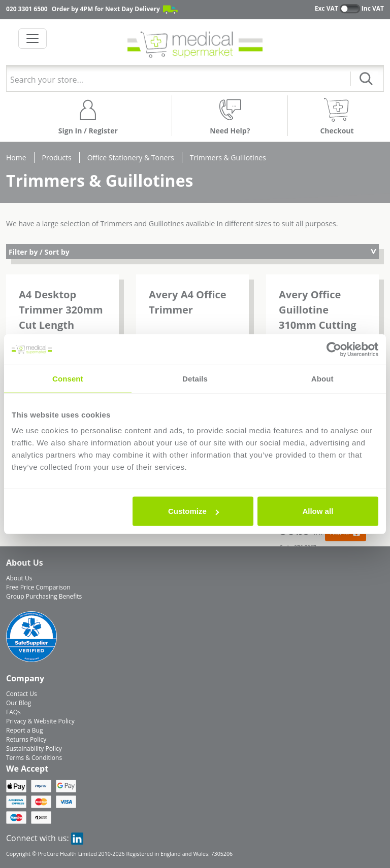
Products (57, 158)
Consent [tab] (68, 378)
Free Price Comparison (38, 587)
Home (16, 158)
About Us (19, 578)
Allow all (318, 511)
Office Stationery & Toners (131, 158)
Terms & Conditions (34, 758)
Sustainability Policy (34, 749)
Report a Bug (24, 730)
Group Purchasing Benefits (44, 596)
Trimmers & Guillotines (228, 158)
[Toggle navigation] (32, 39)
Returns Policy (26, 739)
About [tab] (322, 378)
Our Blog (19, 703)
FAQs (13, 712)
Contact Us (22, 694)
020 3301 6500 (27, 9)
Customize (193, 511)
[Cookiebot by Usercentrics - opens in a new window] (334, 349)
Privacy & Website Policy (40, 721)
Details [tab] (195, 378)
